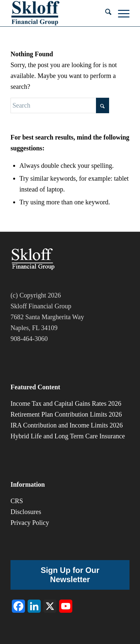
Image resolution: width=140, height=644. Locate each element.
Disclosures (26, 512)
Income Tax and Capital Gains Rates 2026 (66, 403)
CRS (17, 501)
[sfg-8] (58, 13)
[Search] (105, 13)
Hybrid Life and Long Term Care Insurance (68, 436)
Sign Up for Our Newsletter (70, 575)
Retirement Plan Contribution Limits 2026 (66, 414)
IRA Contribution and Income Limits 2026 (67, 425)
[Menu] (120, 13)
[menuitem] (105, 13)
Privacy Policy (30, 523)
